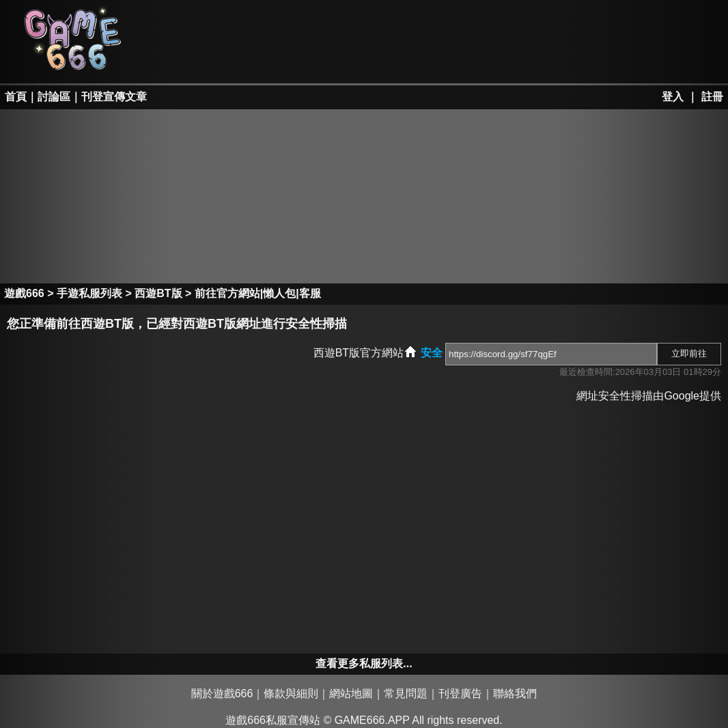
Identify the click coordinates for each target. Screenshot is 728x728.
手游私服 (396, 59)
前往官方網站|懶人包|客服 (258, 293)
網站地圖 (351, 694)
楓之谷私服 (396, 22)
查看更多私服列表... (364, 663)
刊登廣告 (460, 694)
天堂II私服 (199, 59)
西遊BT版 (158, 293)
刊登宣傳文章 (114, 97)
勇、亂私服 (297, 59)
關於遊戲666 (222, 694)
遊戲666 (24, 293)
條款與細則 (291, 694)
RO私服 (297, 22)
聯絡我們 (515, 694)
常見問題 (406, 694)
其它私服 (494, 59)
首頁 (16, 97)
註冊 (712, 97)
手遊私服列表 (89, 293)
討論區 (54, 97)
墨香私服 (494, 22)
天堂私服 (199, 22)
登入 (673, 97)
